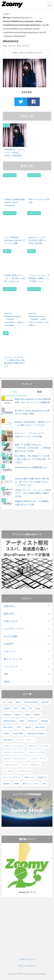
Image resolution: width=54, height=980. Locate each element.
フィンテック (11, 667)
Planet (27, 715)
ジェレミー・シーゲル (36, 752)
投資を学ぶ (10, 606)
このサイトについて (27, 959)
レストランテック (24, 771)
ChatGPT (9, 644)
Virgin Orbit (7, 740)
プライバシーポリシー (27, 966)
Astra (18, 702)
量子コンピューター (31, 784)
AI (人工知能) (11, 636)
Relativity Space (9, 721)
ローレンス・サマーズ (12, 777)
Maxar (38, 708)
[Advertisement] (27, 517)
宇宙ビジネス (11, 621)
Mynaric (18, 715)
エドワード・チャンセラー (13, 746)
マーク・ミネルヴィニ (31, 765)
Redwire (37, 715)
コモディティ (33, 746)
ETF (16, 708)
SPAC (7, 682)
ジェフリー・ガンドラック (13, 752)
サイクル (45, 746)
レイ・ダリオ (8, 771)
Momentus (7, 715)
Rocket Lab (32, 721)
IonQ (23, 708)
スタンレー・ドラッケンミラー (15, 759)
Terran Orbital (18, 734)
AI (4, 702)
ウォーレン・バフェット (25, 740)
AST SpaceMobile (31, 702)
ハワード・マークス (39, 759)
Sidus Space (8, 727)
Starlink (6, 734)
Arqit (10, 702)
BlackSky (45, 702)
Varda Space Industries (36, 734)
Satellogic (44, 721)
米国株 (16, 784)
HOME (6, 14)
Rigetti (22, 721)
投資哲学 (6, 784)
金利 (44, 784)
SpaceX (28, 727)
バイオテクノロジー (14, 629)
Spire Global (40, 727)
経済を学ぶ (10, 614)
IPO (6, 674)
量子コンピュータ (13, 659)
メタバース (10, 651)
